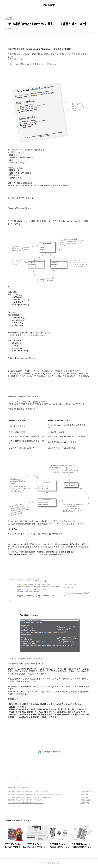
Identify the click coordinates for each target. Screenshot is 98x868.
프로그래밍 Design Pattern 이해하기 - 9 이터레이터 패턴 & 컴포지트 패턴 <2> (34, 794)
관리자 (58, 863)
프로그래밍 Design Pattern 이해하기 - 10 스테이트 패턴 (27, 792)
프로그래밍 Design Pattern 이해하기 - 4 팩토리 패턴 (25, 803)
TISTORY (50, 863)
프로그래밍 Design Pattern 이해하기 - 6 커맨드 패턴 (25, 800)
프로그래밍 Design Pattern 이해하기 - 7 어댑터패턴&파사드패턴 (30, 797)
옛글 (9, 787)
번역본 (14, 787)
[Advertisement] (49, 751)
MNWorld (49, 5)
